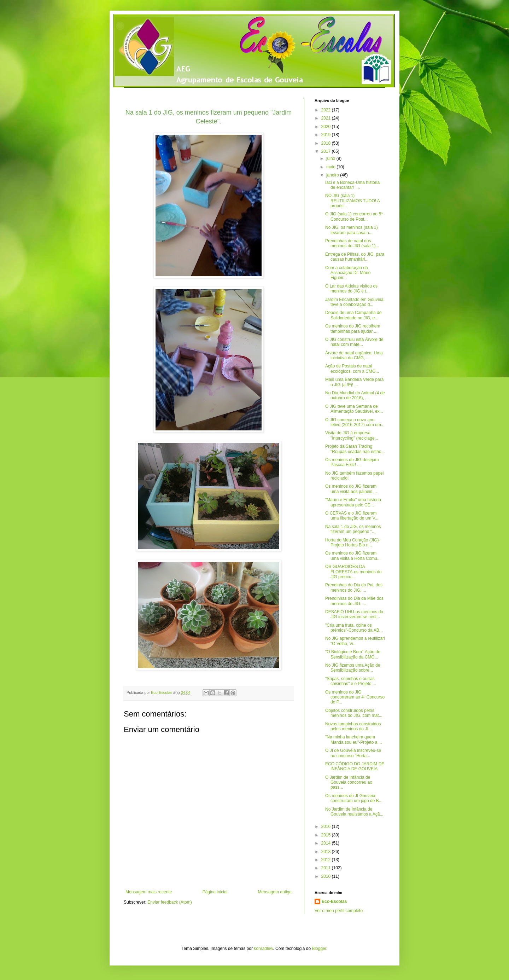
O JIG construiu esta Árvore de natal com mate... (354, 342)
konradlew (263, 949)
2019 (327, 135)
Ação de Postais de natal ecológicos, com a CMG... (352, 369)
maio (331, 167)
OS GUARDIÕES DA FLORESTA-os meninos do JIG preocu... (353, 572)
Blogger (319, 949)
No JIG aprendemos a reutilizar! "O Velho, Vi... (355, 641)
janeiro (333, 175)
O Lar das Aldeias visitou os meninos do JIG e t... (351, 289)
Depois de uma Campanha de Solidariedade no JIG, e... (353, 315)
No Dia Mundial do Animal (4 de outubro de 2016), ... (355, 395)
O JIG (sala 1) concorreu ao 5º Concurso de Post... (354, 216)
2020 (327, 127)
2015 (327, 835)
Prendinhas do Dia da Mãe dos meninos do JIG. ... (354, 601)
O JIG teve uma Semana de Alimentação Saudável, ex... (354, 409)
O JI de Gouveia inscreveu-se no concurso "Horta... (353, 753)
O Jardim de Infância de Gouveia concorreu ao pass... (349, 782)
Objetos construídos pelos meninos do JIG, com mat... (354, 713)
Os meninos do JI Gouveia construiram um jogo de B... (354, 798)
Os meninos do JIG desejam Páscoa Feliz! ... (352, 462)
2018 (327, 143)
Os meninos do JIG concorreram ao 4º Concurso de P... (355, 697)
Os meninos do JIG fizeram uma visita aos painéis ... (351, 489)
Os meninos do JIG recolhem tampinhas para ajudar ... (353, 329)
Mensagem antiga (275, 892)
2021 (327, 118)
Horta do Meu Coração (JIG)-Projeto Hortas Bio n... (353, 543)
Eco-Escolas (334, 901)
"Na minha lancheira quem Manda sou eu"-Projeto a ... (354, 740)
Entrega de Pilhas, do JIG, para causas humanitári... (355, 257)
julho (331, 158)
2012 (327, 860)
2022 (327, 110)
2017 (327, 151)
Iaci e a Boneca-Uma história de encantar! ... (352, 185)
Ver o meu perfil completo (339, 911)
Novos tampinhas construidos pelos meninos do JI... (353, 726)
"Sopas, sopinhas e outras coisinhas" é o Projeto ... (351, 681)
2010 (327, 876)
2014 (327, 843)
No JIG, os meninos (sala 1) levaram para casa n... (352, 230)
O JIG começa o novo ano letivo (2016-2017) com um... (355, 422)
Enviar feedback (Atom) (169, 902)
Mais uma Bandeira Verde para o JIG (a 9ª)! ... (354, 382)
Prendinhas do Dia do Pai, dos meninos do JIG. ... (354, 587)
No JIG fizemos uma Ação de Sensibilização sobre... (353, 668)
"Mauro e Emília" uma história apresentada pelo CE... (353, 502)
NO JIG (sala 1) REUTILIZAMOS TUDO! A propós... (352, 201)
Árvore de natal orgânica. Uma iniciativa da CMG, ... (354, 355)
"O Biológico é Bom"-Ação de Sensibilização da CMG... (353, 654)
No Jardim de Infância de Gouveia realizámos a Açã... (354, 812)
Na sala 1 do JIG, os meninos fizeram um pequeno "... (353, 529)
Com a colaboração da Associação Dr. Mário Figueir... (348, 273)
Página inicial (215, 892)
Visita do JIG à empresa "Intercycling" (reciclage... (352, 435)
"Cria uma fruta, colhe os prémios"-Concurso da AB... (354, 628)
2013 (327, 852)
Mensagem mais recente (149, 892)
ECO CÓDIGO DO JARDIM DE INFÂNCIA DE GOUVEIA (355, 766)
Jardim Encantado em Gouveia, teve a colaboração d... (355, 302)
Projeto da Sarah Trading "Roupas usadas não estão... (355, 449)
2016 (327, 827)
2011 (327, 868)
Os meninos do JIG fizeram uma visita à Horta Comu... (353, 556)
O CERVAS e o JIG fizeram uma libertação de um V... (352, 516)
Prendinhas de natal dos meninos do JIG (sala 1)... (352, 243)
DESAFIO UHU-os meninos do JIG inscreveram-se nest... (354, 614)
